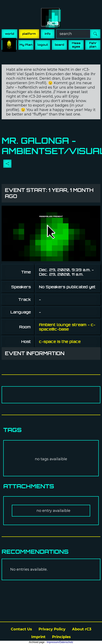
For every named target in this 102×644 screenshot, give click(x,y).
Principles (61, 637)
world (9, 34)
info (48, 34)
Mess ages (76, 45)
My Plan (26, 45)
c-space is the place (60, 342)
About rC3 (82, 629)
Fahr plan (93, 45)
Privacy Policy (52, 629)
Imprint (38, 637)
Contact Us (21, 629)
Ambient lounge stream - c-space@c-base (67, 327)
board (59, 45)
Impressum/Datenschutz (60, 642)
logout (43, 45)
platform (29, 34)
